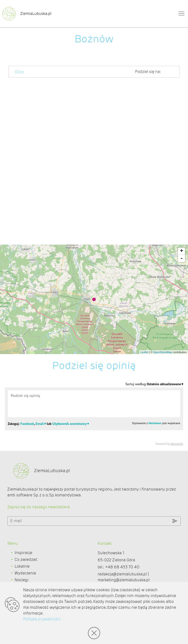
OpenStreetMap (163, 352)
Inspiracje (23, 553)
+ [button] (182, 251)
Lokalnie (22, 566)
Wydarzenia (25, 573)
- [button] (182, 259)
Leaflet (144, 352)
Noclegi (21, 580)
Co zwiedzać (26, 559)
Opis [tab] (20, 72)
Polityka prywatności (42, 619)
